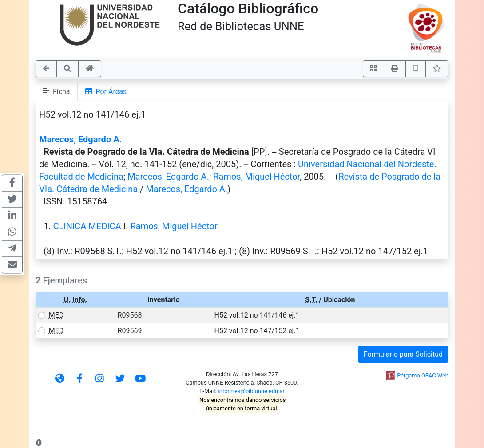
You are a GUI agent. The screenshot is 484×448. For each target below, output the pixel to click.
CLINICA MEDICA (87, 226)
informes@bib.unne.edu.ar (251, 391)
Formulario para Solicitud (403, 354)
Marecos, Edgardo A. (80, 139)
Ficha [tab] (57, 92)
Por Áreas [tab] (106, 92)
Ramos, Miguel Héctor (256, 177)
